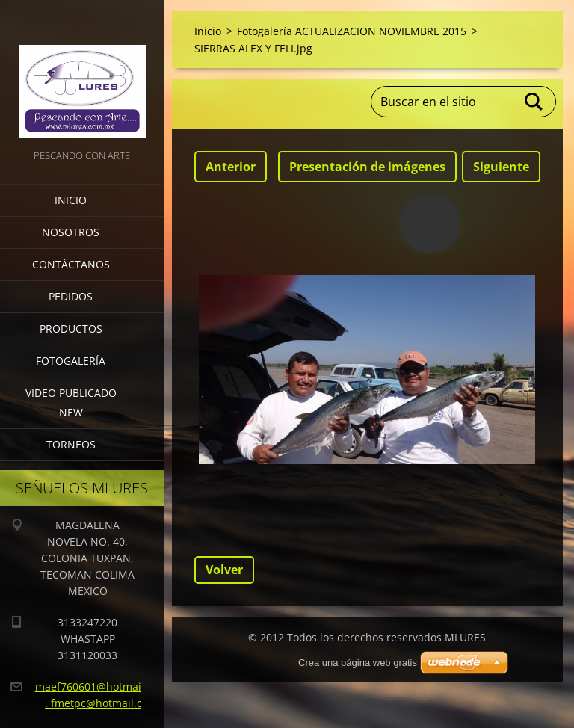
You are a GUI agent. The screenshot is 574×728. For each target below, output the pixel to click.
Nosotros (71, 232)
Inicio (71, 200)
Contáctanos (71, 264)
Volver (224, 570)
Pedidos (71, 296)
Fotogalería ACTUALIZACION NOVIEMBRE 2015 (352, 31)
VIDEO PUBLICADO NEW (71, 402)
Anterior (231, 167)
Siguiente (501, 167)
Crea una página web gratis (358, 663)
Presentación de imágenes (367, 167)
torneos (71, 444)
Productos (71, 328)
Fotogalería (71, 361)
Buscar (534, 102)
